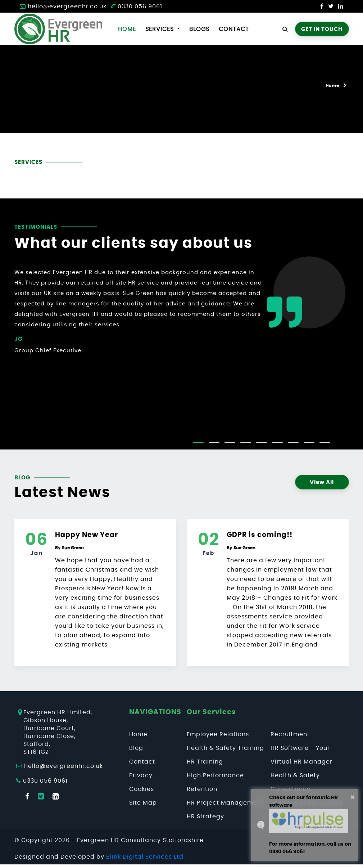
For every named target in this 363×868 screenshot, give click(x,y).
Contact (234, 29)
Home (128, 28)
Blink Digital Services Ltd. (146, 857)
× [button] (353, 797)
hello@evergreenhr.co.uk (67, 6)
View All (322, 482)
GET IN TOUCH (322, 29)
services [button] (160, 29)
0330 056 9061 (137, 6)
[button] (198, 443)
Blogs (199, 29)
